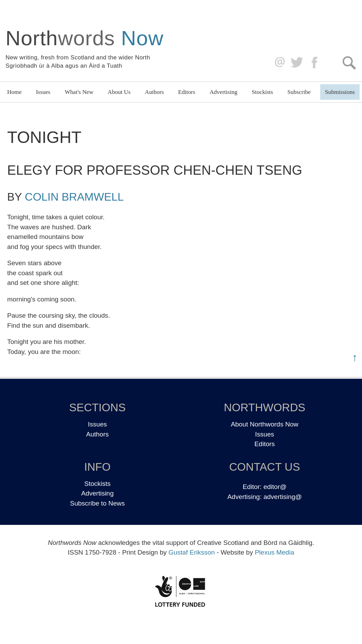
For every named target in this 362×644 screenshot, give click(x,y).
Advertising (224, 92)
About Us (119, 92)
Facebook (315, 63)
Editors (187, 92)
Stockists (263, 92)
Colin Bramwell (74, 197)
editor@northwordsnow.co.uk (278, 63)
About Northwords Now (264, 424)
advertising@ (283, 497)
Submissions (340, 92)
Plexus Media (275, 552)
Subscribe (299, 92)
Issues (43, 92)
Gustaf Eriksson (192, 552)
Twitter (297, 63)
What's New (79, 92)
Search (349, 63)
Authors (154, 92)
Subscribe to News (97, 503)
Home (15, 92)
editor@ (275, 487)
